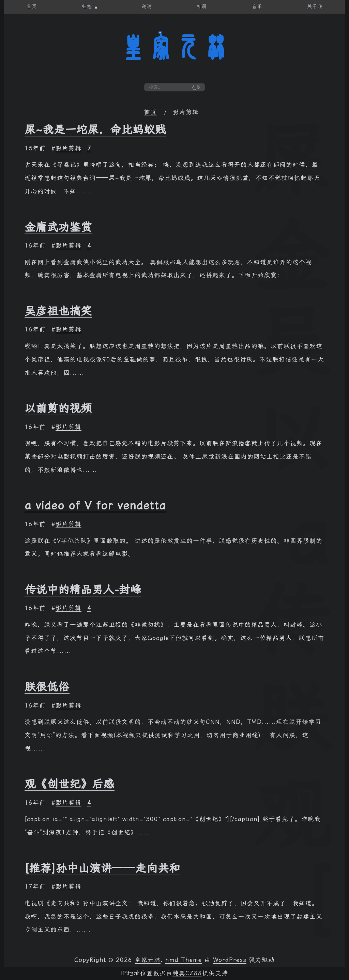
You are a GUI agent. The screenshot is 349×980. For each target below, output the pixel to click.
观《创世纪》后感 (70, 784)
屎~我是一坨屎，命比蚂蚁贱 (95, 130)
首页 (150, 112)
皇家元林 (174, 47)
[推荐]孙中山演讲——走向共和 (102, 868)
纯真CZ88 (187, 973)
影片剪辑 (69, 148)
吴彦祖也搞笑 (58, 311)
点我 (196, 87)
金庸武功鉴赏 (58, 227)
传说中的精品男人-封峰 (83, 590)
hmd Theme (184, 960)
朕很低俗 (47, 687)
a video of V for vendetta (95, 505)
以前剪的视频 (58, 408)
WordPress (230, 960)
